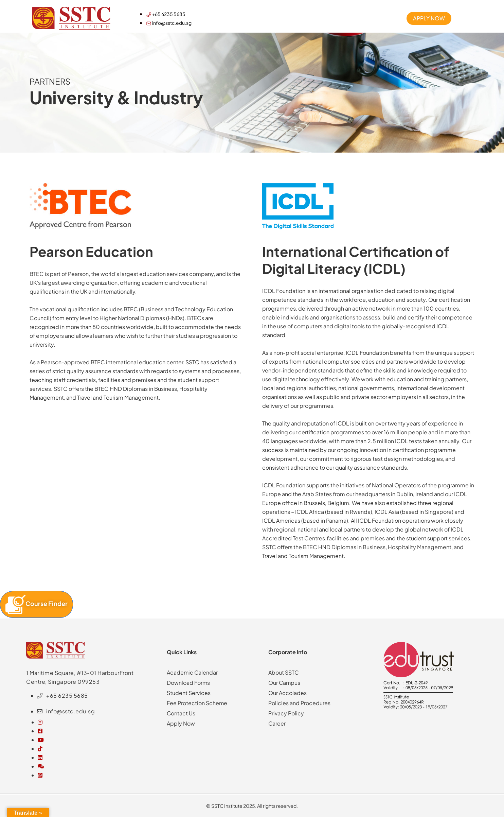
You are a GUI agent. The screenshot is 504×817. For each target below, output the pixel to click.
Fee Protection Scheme (197, 703)
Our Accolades (287, 693)
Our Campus (285, 683)
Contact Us (181, 713)
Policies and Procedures (299, 703)
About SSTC (284, 672)
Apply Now (181, 723)
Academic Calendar (193, 672)
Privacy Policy (286, 713)
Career (277, 723)
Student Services (189, 693)
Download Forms (188, 683)
